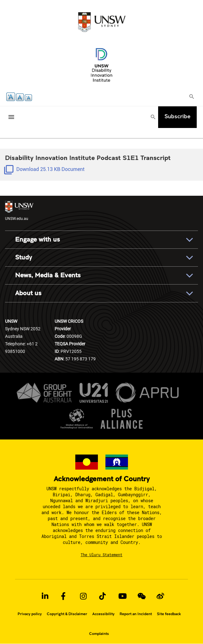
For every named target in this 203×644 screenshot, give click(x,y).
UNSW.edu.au (19, 211)
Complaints (99, 634)
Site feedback (169, 614)
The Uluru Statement (101, 555)
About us (28, 293)
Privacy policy (30, 614)
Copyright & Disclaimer (67, 614)
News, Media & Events (48, 275)
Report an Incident (136, 614)
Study (24, 257)
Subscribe (177, 116)
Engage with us (37, 240)
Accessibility (103, 614)
